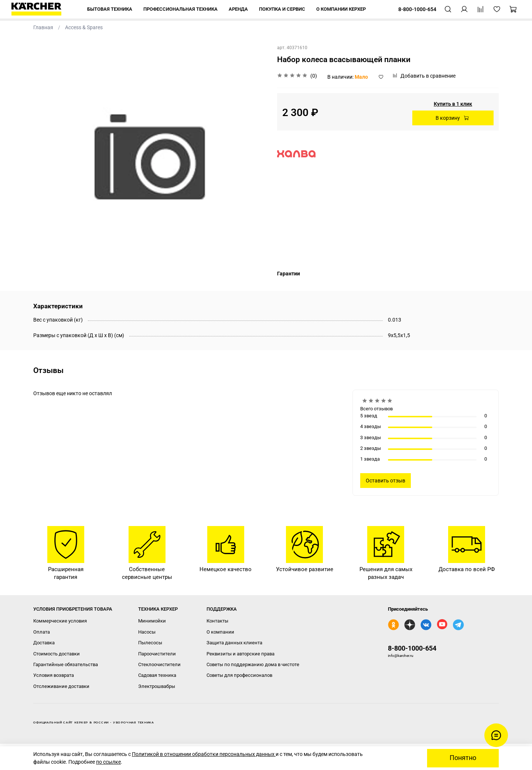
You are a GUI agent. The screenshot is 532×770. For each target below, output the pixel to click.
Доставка (44, 643)
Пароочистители (157, 654)
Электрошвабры (157, 686)
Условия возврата (54, 675)
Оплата (42, 632)
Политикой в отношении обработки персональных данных (204, 754)
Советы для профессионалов (239, 675)
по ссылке (108, 762)
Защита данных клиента (234, 643)
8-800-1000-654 (412, 648)
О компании (220, 632)
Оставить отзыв (386, 481)
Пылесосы (150, 643)
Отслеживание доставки (61, 686)
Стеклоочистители (159, 664)
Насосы (147, 632)
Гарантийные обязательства (66, 664)
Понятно (463, 758)
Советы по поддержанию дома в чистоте (253, 664)
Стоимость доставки (57, 654)
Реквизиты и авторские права (241, 654)
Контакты (217, 621)
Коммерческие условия (60, 621)
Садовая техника (157, 675)
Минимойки (152, 621)
